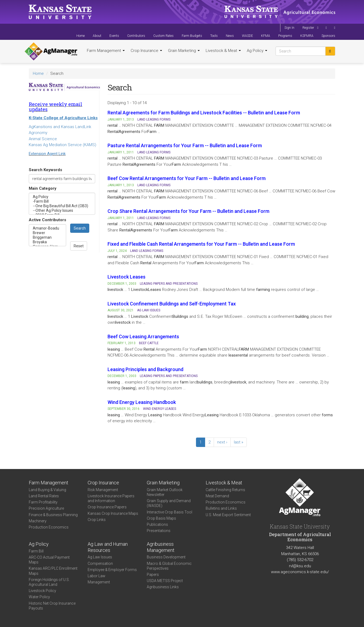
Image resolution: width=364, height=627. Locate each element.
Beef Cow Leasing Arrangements (143, 337)
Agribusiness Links (163, 587)
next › (222, 442)
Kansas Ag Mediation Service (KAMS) (63, 145)
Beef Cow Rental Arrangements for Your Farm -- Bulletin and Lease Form (187, 178)
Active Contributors (47, 220)
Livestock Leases (126, 277)
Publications (157, 524)
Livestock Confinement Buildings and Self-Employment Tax (172, 304)
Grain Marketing (184, 51)
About (97, 36)
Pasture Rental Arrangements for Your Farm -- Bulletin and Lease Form (185, 145)
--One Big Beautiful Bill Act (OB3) (62, 206)
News (230, 36)
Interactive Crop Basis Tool (169, 512)
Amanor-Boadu (47, 228)
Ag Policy (257, 51)
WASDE (247, 36)
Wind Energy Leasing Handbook (142, 402)
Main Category (43, 188)
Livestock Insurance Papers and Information (111, 498)
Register (308, 28)
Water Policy (39, 597)
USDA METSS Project (165, 581)
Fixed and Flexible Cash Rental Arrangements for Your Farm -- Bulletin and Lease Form (201, 244)
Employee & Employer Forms (112, 570)
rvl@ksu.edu (300, 566)
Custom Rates (163, 36)
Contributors (136, 36)
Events (114, 36)
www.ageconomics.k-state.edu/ (300, 572)
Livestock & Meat (223, 51)
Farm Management (106, 51)
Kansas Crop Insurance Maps (113, 513)
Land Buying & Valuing (47, 490)
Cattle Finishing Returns (225, 490)
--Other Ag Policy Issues (62, 211)
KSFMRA (307, 36)
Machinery (38, 521)
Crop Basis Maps (161, 518)
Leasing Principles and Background (145, 369)
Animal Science (43, 139)
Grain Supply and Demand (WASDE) (169, 503)
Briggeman (47, 237)
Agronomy (38, 133)
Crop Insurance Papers (107, 507)
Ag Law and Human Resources (108, 547)
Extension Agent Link (47, 154)
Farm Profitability (43, 502)
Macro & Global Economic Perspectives (169, 566)
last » (239, 442)
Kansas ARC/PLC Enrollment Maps (53, 571)
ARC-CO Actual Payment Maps (49, 560)
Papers (153, 575)
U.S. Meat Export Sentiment (228, 515)
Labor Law (97, 576)
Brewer (47, 233)
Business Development (166, 557)
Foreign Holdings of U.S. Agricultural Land (49, 582)
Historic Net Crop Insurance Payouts (52, 606)
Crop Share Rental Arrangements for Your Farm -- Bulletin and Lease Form (188, 211)
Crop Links (97, 520)
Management (99, 582)
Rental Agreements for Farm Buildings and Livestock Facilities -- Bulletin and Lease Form (204, 113)
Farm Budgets (192, 36)
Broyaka (47, 242)
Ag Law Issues (100, 557)
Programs (285, 36)
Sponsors (328, 36)
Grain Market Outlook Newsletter (165, 492)
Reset (79, 246)
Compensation (100, 563)
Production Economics (49, 527)
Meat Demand (217, 496)
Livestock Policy (42, 591)
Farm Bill (36, 551)
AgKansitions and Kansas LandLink (60, 127)
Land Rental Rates (44, 496)
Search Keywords (45, 170)
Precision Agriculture (46, 508)
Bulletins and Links (221, 508)
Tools (214, 36)
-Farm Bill (62, 201)
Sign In (289, 28)
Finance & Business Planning (53, 515)
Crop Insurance (146, 51)
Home (81, 36)
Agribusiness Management (161, 547)
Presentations (159, 531)
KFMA (266, 36)
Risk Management (103, 490)
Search (80, 228)
